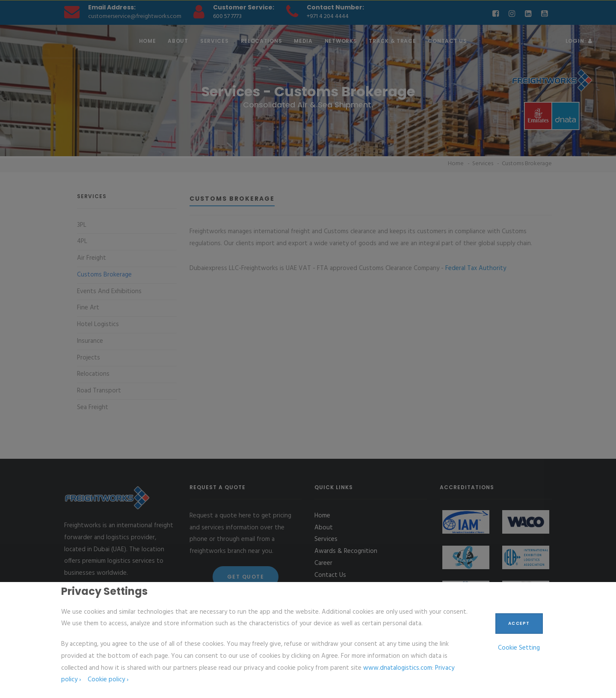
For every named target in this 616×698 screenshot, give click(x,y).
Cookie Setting (519, 648)
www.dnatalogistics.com (398, 668)
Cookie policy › (108, 680)
